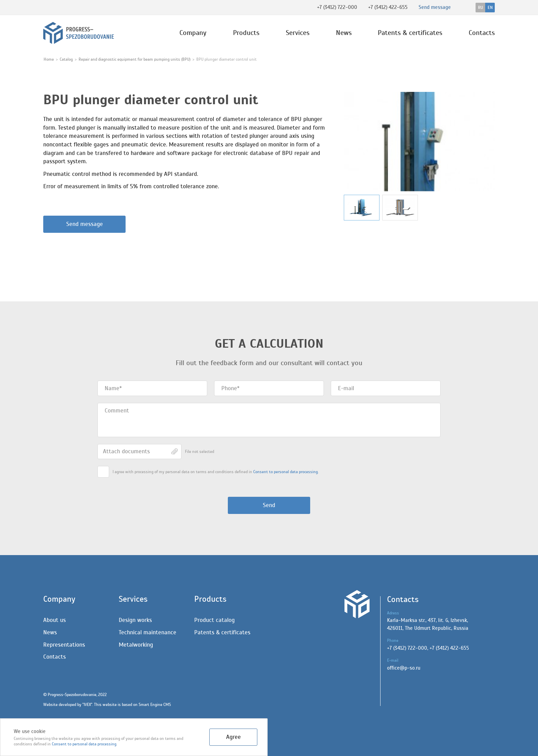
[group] (419, 142)
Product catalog (214, 620)
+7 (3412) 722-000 (337, 7)
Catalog (66, 59)
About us (55, 620)
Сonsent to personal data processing (84, 744)
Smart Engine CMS (155, 705)
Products (246, 33)
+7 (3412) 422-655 (388, 7)
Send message (85, 224)
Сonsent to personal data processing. (286, 472)
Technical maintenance (148, 632)
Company (193, 33)
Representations (64, 645)
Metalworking (136, 645)
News (344, 33)
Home (49, 59)
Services (298, 33)
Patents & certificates (410, 33)
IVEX (87, 705)
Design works (135, 620)
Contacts (482, 33)
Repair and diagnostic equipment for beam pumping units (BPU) (134, 59)
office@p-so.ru (404, 668)
